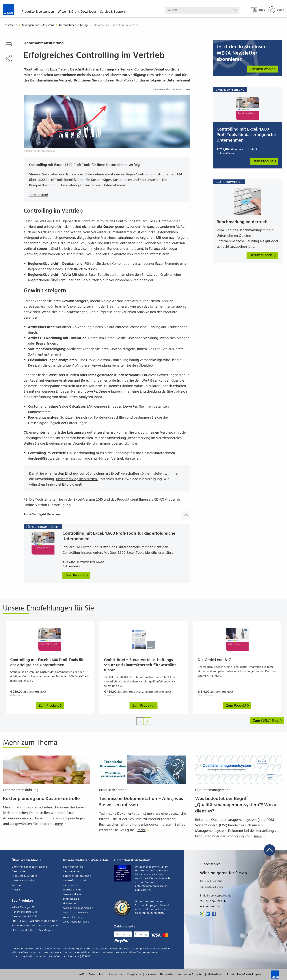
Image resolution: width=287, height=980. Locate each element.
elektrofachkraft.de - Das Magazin (33, 930)
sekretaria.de (71, 899)
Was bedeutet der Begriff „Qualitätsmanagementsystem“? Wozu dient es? (236, 805)
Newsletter (167, 974)
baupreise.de (71, 872)
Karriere (17, 885)
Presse (16, 890)
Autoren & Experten (191, 974)
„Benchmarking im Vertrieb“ (76, 479)
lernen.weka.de (72, 894)
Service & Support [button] (113, 12)
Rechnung (141, 934)
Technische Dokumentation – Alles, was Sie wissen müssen (141, 802)
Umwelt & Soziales (23, 881)
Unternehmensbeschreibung (29, 867)
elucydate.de (71, 885)
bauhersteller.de (73, 867)
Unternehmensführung (74, 25)
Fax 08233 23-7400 (211, 887)
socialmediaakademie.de (78, 908)
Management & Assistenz (38, 25)
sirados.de (69, 904)
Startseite (11, 25)
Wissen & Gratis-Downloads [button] (77, 12)
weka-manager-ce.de (76, 922)
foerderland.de (72, 890)
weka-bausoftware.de (77, 913)
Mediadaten (215, 974)
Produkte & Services (24, 876)
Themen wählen (263, 69)
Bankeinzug (123, 934)
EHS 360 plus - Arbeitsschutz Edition (34, 921)
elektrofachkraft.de (75, 881)
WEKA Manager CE (23, 907)
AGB (82, 974)
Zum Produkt (265, 161)
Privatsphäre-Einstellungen (244, 974)
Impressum (116, 974)
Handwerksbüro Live (25, 912)
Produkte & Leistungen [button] (38, 12)
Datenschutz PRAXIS (25, 917)
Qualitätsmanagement (212, 790)
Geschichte (19, 872)
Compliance (134, 974)
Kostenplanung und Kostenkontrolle (41, 799)
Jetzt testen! (39, 195)
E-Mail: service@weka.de (216, 896)
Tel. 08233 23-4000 (212, 881)
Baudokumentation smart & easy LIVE (35, 926)
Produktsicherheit (113, 790)
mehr (62, 824)
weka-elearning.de (74, 917)
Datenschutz (97, 974)
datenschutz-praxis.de (77, 876)
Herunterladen (263, 255)
